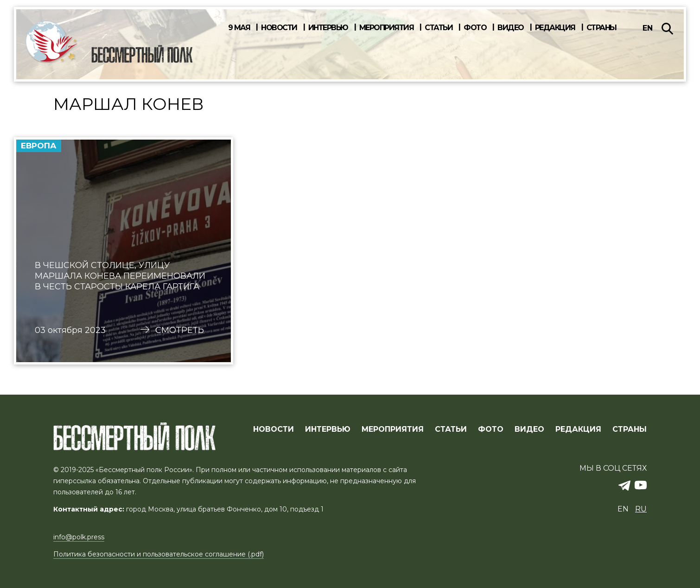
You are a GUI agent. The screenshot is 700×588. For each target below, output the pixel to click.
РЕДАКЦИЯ (578, 429)
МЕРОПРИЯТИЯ (393, 429)
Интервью (328, 28)
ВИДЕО (529, 429)
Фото (475, 28)
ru (641, 509)
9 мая (239, 28)
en (648, 28)
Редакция (555, 28)
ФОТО (491, 429)
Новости (279, 28)
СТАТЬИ (451, 429)
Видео (511, 28)
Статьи (439, 28)
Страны (601, 28)
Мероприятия (387, 28)
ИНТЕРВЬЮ (328, 429)
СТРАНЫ (630, 429)
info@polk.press (79, 537)
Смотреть (180, 330)
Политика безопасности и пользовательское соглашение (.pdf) (159, 554)
